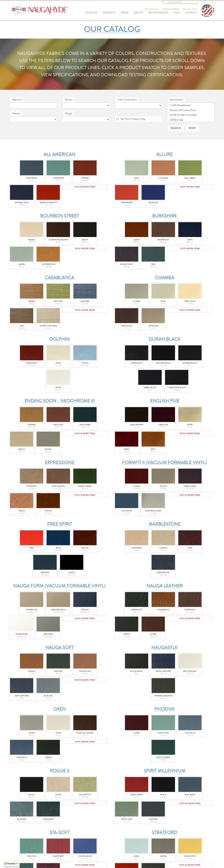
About (138, 14)
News (125, 14)
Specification (176, 100)
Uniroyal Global (110, 835)
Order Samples (171, 9)
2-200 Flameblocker (191, 105)
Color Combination (127, 100)
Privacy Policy (109, 847)
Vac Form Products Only (131, 119)
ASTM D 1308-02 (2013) (191, 115)
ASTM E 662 (191, 120)
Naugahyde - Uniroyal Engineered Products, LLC (43, 10)
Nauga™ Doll (190, 9)
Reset (192, 128)
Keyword (17, 100)
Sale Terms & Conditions (115, 839)
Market (69, 100)
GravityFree (141, 862)
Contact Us (112, 815)
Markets (109, 14)
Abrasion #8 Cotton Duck (191, 110)
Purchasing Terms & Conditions (120, 843)
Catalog (91, 14)
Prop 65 (104, 852)
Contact (191, 14)
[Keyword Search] (180, 2)
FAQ (177, 14)
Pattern (16, 113)
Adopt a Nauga (150, 815)
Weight (69, 113)
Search (176, 128)
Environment (158, 14)
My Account (152, 9)
